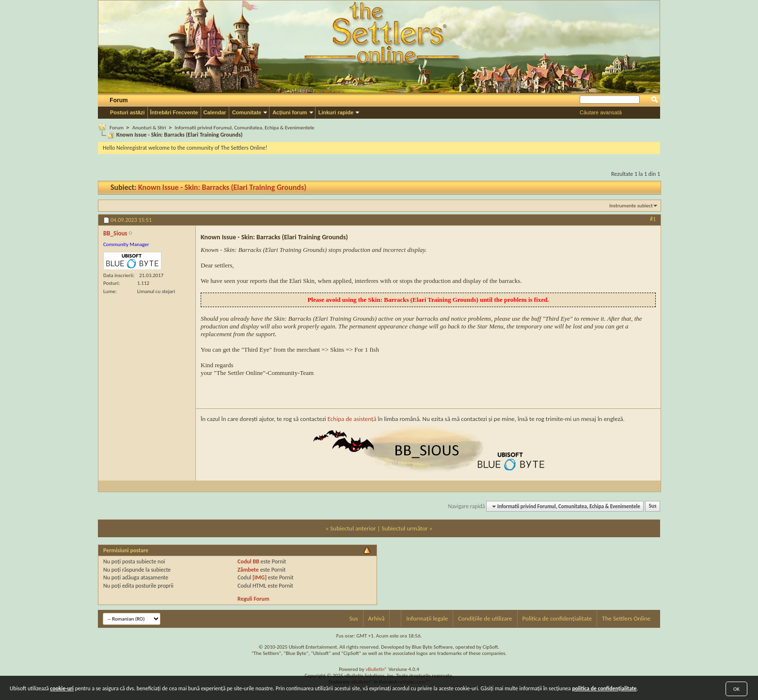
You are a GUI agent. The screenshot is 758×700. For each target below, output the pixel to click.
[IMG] (260, 577)
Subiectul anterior (353, 528)
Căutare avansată (601, 112)
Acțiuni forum (290, 112)
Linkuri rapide (336, 112)
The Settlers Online (626, 618)
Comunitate (247, 112)
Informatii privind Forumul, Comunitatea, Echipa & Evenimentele (245, 128)
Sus (653, 506)
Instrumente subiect (631, 206)
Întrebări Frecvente (174, 112)
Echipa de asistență (352, 419)
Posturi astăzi (127, 112)
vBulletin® (376, 669)
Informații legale (427, 618)
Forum (118, 100)
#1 (653, 219)
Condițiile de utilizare (485, 618)
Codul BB (248, 561)
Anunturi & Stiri (149, 128)
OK (736, 689)
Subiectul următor (404, 528)
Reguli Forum (253, 599)
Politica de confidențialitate (557, 618)
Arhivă (377, 618)
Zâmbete (248, 570)
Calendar (215, 112)
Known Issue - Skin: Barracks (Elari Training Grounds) (222, 187)
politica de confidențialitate (604, 688)
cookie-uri (62, 688)
